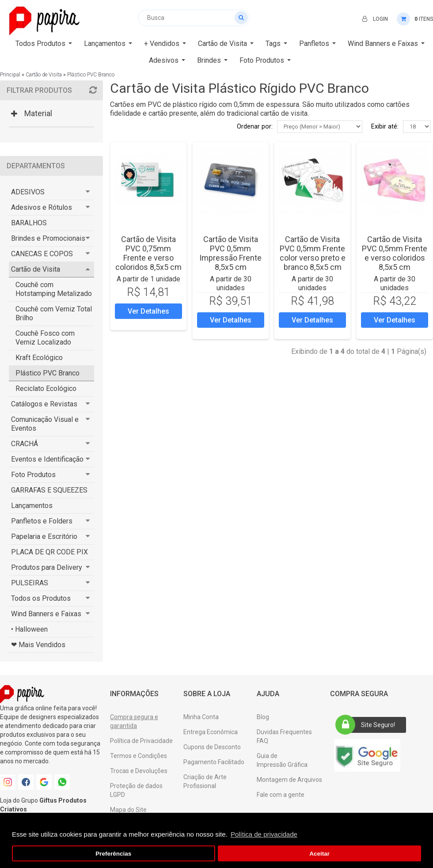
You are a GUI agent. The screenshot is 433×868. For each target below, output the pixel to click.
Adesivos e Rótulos (42, 207)
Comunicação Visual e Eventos (45, 424)
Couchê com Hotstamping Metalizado (54, 289)
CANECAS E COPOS (42, 254)
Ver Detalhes (148, 311)
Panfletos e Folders (42, 521)
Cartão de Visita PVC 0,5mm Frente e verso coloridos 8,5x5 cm (395, 253)
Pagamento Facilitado (214, 762)
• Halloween (29, 629)
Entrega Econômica (211, 732)
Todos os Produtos (41, 598)
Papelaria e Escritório (44, 536)
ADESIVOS (28, 192)
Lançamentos (32, 506)
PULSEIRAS (30, 583)
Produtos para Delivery (47, 567)
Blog (263, 717)
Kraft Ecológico (39, 358)
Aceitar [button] (319, 854)
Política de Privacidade (141, 741)
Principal (10, 75)
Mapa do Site (128, 810)
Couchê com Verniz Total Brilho (54, 313)
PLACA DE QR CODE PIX (49, 552)
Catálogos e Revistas (44, 404)
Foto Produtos (33, 475)
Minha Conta (201, 717)
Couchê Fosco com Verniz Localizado (45, 338)
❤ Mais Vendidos (38, 645)
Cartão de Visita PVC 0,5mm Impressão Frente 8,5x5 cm (230, 253)
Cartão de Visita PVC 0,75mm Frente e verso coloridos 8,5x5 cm (148, 253)
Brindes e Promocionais (48, 238)
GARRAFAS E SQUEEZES (49, 490)
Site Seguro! (368, 725)
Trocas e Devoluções (139, 771)
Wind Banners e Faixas (46, 614)
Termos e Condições (139, 756)
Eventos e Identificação (47, 459)
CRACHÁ (25, 444)
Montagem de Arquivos (289, 780)
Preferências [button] (113, 854)
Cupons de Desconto (212, 747)
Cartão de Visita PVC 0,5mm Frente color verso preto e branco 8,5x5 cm (313, 253)
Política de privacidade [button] (264, 834)
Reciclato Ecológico (46, 389)
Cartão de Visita (44, 75)
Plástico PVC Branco (91, 75)
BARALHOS (29, 223)
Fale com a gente (281, 795)
